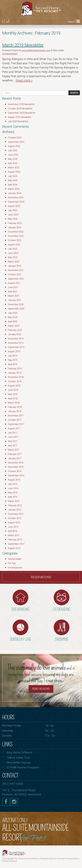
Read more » (24, 80)
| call (6, 21)
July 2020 (13, 313)
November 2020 (16, 304)
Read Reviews (41, 689)
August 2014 (14, 548)
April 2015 (13, 531)
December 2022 (16, 232)
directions (34, 794)
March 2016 (14, 501)
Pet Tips (12, 563)
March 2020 (14, 326)
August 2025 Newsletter (20, 117)
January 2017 (15, 458)
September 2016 (16, 475)
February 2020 (15, 330)
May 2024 (13, 180)
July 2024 (13, 176)
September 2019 (16, 347)
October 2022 (15, 240)
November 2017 (16, 416)
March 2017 (14, 450)
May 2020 (13, 317)
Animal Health (15, 559)
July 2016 (13, 484)
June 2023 (13, 215)
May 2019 (13, 360)
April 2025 (13, 163)
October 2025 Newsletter (20, 109)
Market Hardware (10, 861)
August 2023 (14, 206)
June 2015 (13, 527)
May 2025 (13, 159)
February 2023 (15, 223)
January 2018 (15, 411)
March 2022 (14, 262)
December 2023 (16, 198)
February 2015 (15, 540)
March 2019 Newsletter (23, 45)
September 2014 (16, 544)
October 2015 (15, 518)
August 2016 (14, 480)
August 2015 (14, 523)
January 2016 (15, 510)
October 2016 (15, 471)
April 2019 (13, 364)
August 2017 (14, 428)
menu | (74, 21)
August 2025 (14, 146)
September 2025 (16, 142)
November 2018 (16, 377)
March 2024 (14, 189)
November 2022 (16, 236)
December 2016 (16, 463)
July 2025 (13, 150)
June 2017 (13, 437)
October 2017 (15, 420)
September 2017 (16, 424)
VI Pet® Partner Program (23, 768)
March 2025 (14, 168)
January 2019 (15, 373)
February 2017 (15, 454)
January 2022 (15, 266)
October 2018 (15, 381)
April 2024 (13, 185)
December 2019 (16, 339)
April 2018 (13, 399)
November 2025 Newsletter (21, 104)
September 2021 (16, 279)
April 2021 (13, 292)
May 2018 (13, 394)
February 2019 (15, 369)
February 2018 (15, 407)
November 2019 (16, 343)
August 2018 (14, 386)
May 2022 (13, 257)
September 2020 (16, 309)
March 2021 (14, 296)
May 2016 (13, 493)
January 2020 (15, 334)
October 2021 (15, 274)
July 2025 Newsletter (18, 121)
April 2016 (13, 497)
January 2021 (15, 300)
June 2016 (13, 488)
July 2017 (13, 433)
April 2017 (13, 446)
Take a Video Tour (18, 758)
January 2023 (15, 227)
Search (74, 93)
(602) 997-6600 (13, 784)
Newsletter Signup (19, 763)
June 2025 (13, 155)
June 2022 (13, 253)
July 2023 (13, 210)
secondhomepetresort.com (36, 50)
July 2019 (13, 356)
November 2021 (16, 270)
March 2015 (14, 535)
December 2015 (16, 514)
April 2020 (13, 322)
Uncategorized (10, 54)
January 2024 (15, 193)
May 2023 (13, 219)
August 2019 (14, 351)
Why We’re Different (19, 753)
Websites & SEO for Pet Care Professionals (59, 859)
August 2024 (14, 172)
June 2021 (13, 287)
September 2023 (16, 202)
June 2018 (13, 390)
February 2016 (15, 505)
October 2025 (15, 138)
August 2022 (14, 245)
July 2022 (13, 249)
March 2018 (14, 403)
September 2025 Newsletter (22, 113)
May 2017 (13, 441)
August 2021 (14, 283)
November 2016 (16, 467)
